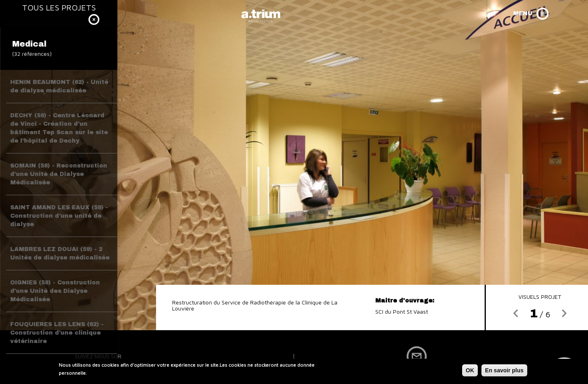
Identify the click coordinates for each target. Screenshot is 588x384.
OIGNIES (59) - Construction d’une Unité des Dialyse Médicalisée (55, 291)
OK (470, 371)
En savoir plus (504, 371)
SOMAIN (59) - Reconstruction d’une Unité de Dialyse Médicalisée (59, 174)
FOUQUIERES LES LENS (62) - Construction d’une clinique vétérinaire (57, 333)
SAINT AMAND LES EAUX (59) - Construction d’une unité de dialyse (59, 216)
